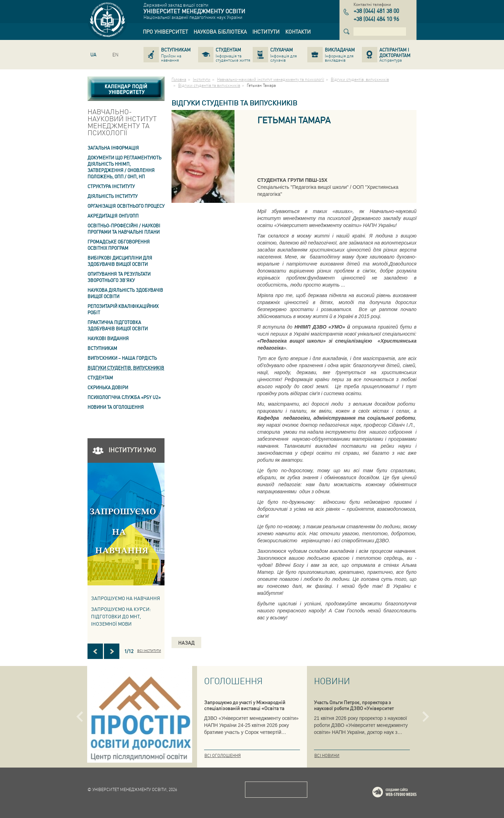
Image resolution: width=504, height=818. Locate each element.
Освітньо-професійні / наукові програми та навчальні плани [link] (124, 229)
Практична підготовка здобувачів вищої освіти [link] (118, 325)
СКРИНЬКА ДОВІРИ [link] (108, 387)
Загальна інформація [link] (113, 148)
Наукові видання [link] (108, 338)
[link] (165, 32)
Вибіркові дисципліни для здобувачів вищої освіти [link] (120, 261)
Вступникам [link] (102, 348)
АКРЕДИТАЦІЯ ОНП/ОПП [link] (113, 216)
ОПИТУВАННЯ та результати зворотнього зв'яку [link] (119, 277)
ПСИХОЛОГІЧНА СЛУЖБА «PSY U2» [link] (124, 397)
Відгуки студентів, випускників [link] (126, 368)
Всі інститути (149, 651)
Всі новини (327, 755)
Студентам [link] (100, 377)
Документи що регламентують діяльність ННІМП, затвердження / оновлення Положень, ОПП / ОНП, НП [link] (124, 167)
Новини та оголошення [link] (116, 407)
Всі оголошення (223, 755)
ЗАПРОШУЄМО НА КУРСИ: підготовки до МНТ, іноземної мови (121, 616)
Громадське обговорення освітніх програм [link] (119, 245)
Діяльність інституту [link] (113, 196)
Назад (186, 642)
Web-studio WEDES (404, 793)
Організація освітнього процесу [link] (126, 206)
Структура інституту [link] (111, 186)
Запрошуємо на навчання (125, 598)
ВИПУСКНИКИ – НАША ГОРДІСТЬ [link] (122, 358)
